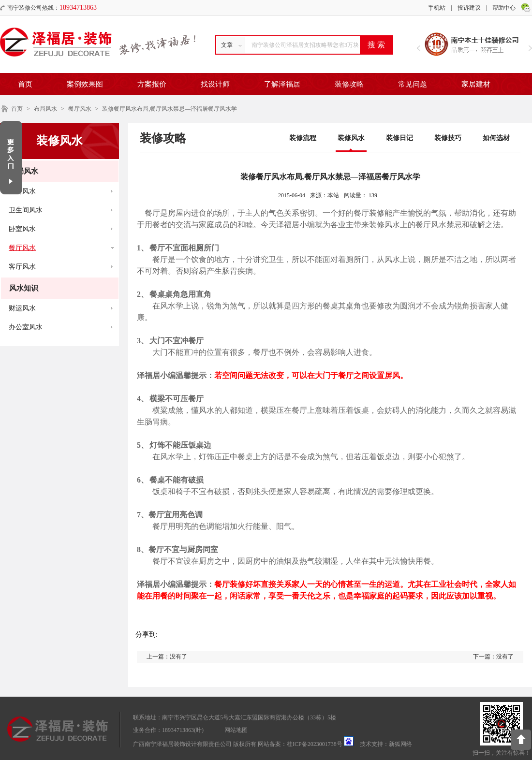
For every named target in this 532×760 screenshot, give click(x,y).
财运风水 (22, 308)
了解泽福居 (282, 84)
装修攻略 (349, 84)
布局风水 (45, 109)
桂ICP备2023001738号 (315, 744)
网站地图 (236, 730)
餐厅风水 (80, 109)
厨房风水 (22, 191)
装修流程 (303, 138)
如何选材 (496, 138)
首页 (25, 84)
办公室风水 (26, 327)
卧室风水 (22, 229)
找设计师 (215, 84)
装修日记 (399, 138)
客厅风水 (22, 267)
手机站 (437, 8)
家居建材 (476, 84)
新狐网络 (400, 744)
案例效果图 (85, 84)
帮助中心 (504, 8)
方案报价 (152, 84)
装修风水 (351, 138)
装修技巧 (448, 138)
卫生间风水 (26, 210)
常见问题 (413, 84)
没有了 (178, 657)
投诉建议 (469, 8)
